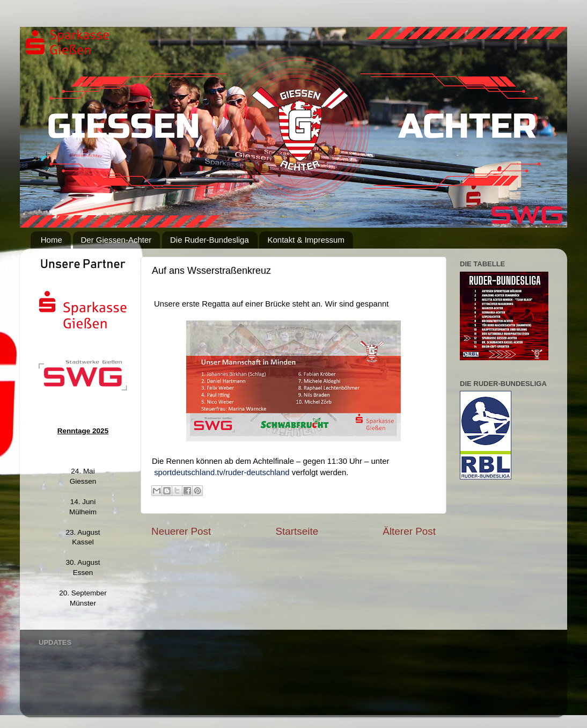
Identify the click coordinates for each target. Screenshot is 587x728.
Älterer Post (409, 531)
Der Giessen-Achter (116, 240)
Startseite (297, 531)
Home (52, 240)
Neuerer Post (181, 531)
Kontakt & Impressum (306, 240)
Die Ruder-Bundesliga (210, 240)
